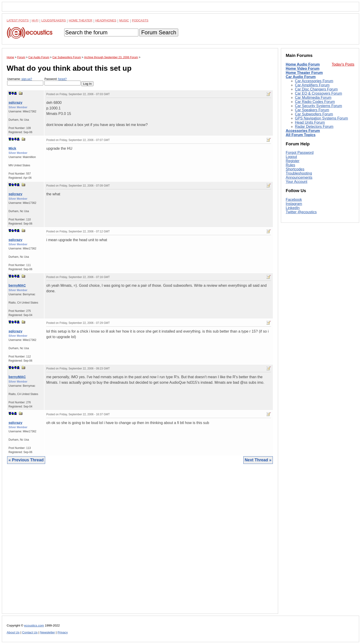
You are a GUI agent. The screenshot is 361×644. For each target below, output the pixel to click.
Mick (12, 148)
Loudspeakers (54, 20)
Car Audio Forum (301, 77)
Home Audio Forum (303, 64)
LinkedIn (293, 269)
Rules (290, 227)
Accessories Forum (303, 131)
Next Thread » (258, 460)
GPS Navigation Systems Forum (321, 118)
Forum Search (159, 32)
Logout (291, 218)
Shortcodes (295, 231)
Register (293, 223)
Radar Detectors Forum (314, 127)
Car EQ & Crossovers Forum (318, 93)
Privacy (63, 632)
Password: (63, 81)
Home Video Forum (303, 69)
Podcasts (140, 20)
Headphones (106, 20)
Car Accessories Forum (314, 81)
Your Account (297, 243)
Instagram (294, 265)
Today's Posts (343, 64)
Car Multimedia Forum (313, 98)
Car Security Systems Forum (318, 106)
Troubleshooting (299, 235)
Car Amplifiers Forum (312, 85)
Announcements (299, 239)
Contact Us (30, 632)
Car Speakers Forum (312, 110)
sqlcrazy (15, 102)
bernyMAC (17, 285)
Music (124, 20)
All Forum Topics (301, 135)
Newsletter (47, 632)
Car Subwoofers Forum (314, 114)
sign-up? (27, 79)
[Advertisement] (140, 542)
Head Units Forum (310, 122)
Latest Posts (18, 20)
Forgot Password (300, 214)
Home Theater (81, 20)
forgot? (62, 79)
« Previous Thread (26, 460)
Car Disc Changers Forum (316, 89)
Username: (25, 81)
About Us (13, 632)
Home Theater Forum (304, 73)
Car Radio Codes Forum (315, 102)
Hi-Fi (35, 20)
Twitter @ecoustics (301, 274)
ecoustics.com (34, 625)
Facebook (294, 261)
